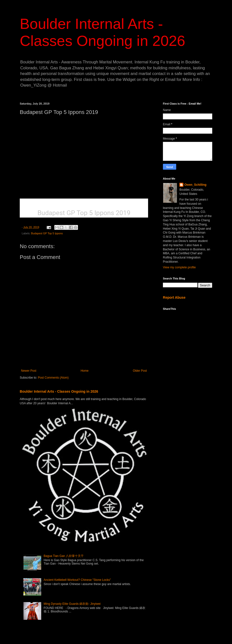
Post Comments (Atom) (53, 378)
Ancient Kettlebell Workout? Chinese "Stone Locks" (77, 580)
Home (85, 371)
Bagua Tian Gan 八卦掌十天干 (64, 556)
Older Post (140, 371)
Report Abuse (174, 297)
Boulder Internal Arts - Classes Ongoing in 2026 (59, 391)
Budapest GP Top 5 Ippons (47, 233)
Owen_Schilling (195, 185)
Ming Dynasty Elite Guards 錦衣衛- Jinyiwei (72, 604)
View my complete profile (179, 267)
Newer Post (29, 371)
